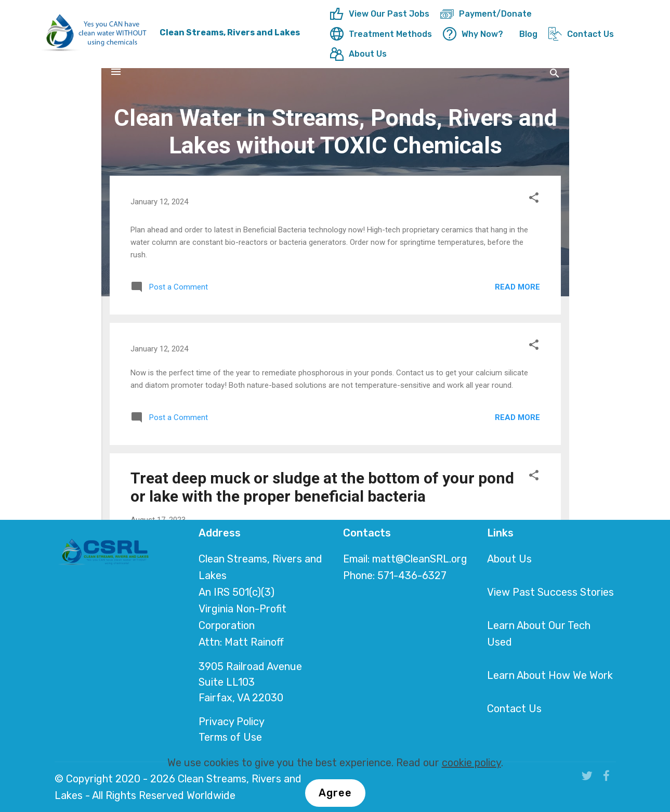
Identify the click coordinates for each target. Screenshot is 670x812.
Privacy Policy (232, 722)
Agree (335, 795)
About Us (359, 54)
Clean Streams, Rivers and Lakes (230, 32)
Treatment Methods (381, 34)
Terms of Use (230, 737)
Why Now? (473, 34)
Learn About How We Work (550, 675)
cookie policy (471, 765)
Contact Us (581, 34)
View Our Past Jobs (380, 14)
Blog (528, 34)
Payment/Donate (486, 14)
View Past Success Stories (550, 592)
